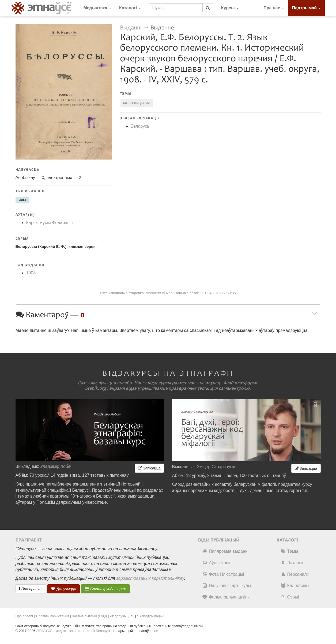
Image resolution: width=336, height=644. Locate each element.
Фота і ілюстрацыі (223, 574)
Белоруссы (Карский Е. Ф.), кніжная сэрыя (56, 247)
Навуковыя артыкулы (227, 586)
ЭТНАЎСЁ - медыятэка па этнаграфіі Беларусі (73, 631)
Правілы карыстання (53, 616)
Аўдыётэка (216, 563)
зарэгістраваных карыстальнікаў (150, 578)
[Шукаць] (208, 8)
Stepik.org (96, 388)
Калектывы (295, 586)
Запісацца (149, 468)
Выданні (131, 28)
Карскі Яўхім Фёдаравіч (50, 223)
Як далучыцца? (122, 616)
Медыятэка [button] (97, 8)
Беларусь (140, 126)
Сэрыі (290, 597)
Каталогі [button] (130, 8)
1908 (31, 273)
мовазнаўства (137, 103)
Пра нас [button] (274, 8)
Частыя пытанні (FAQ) (89, 616)
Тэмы (289, 551)
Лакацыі (292, 563)
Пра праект (31, 589)
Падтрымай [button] (306, 8)
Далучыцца (63, 589)
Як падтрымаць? (150, 616)
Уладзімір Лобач (56, 466)
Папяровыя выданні (225, 551)
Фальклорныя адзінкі (226, 597)
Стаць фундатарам (105, 589)
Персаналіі (295, 574)
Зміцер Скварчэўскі (216, 467)
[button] (230, 8)
